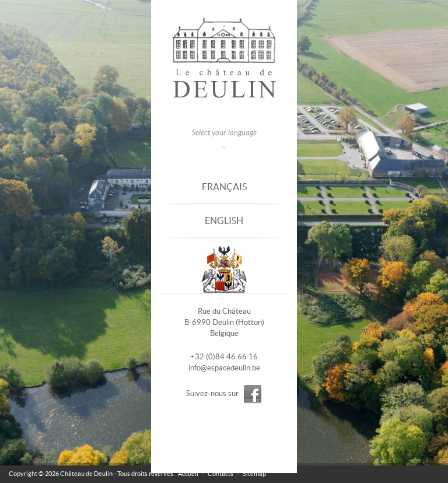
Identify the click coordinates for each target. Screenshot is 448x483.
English (224, 220)
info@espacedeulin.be (224, 368)
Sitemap (254, 474)
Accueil (188, 474)
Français (224, 187)
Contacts (220, 474)
